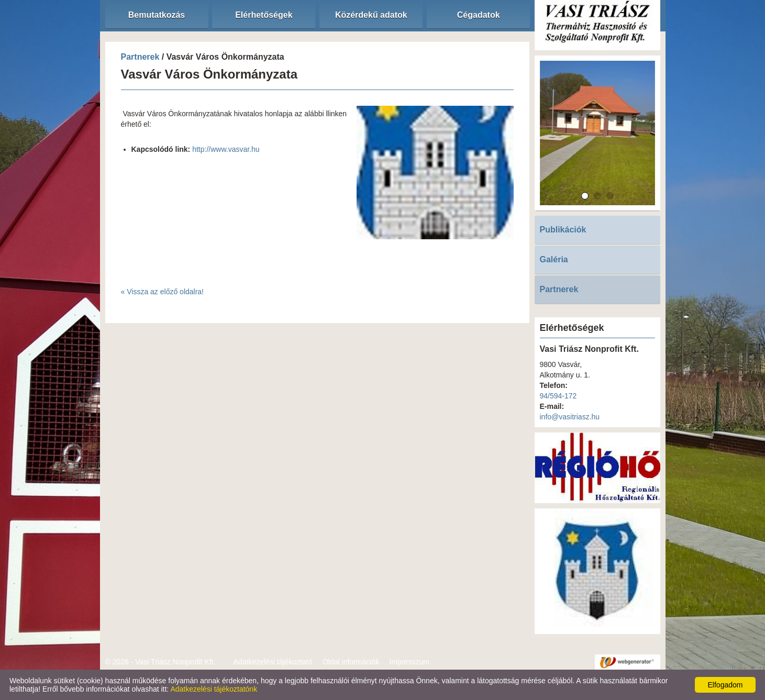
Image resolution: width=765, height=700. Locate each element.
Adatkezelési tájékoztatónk (214, 689)
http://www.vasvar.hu (226, 149)
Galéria (554, 259)
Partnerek (140, 57)
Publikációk (563, 230)
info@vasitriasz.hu (570, 417)
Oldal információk (351, 662)
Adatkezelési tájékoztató (273, 662)
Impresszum (409, 662)
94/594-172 (558, 396)
